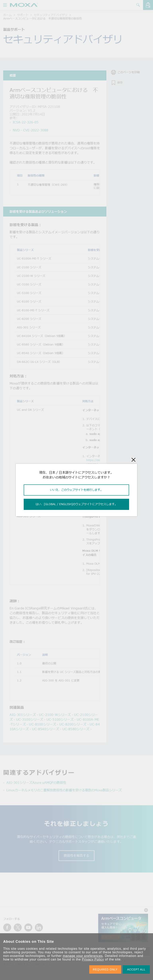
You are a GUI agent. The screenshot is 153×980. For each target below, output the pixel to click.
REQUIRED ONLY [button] (105, 969)
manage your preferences (83, 956)
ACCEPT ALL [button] (136, 969)
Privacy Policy (93, 959)
